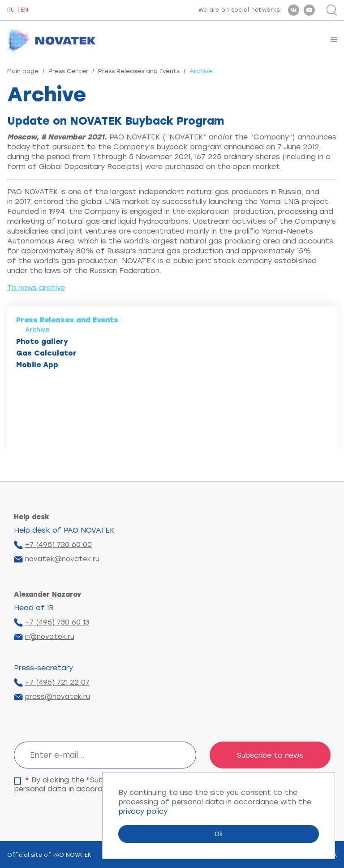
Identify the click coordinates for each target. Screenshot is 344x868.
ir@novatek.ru (50, 637)
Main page (23, 71)
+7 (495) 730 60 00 (58, 545)
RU (11, 10)
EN (25, 10)
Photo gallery (42, 341)
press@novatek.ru (58, 697)
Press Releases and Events (139, 71)
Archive (37, 330)
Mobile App (37, 365)
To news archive (36, 288)
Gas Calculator (46, 353)
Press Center (68, 71)
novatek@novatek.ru (62, 559)
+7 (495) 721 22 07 (57, 682)
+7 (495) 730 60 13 (57, 622)
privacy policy (143, 811)
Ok (219, 834)
